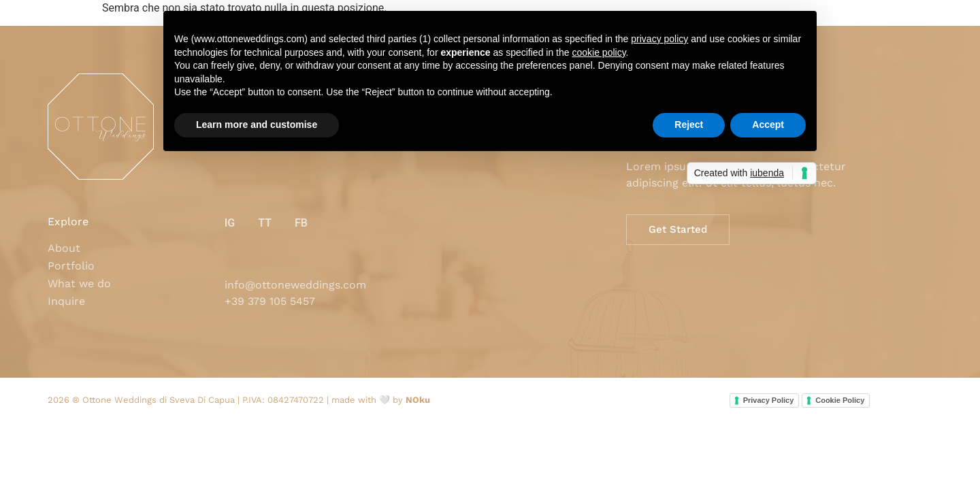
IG (230, 223)
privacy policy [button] (659, 39)
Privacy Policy (769, 400)
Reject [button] (689, 125)
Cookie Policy (840, 400)
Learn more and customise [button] (257, 125)
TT (265, 223)
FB (301, 223)
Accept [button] (768, 125)
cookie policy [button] (599, 52)
